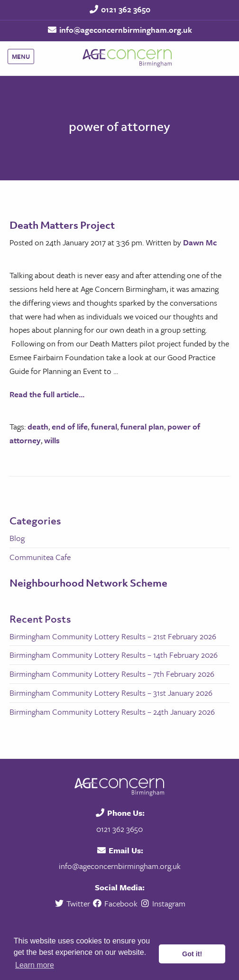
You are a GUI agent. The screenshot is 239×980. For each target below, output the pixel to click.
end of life (70, 426)
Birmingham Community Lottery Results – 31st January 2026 (111, 693)
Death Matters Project (62, 225)
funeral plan (142, 426)
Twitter (73, 903)
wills (52, 440)
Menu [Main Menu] (21, 56)
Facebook (115, 903)
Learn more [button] (35, 965)
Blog (17, 538)
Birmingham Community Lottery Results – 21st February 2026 (113, 636)
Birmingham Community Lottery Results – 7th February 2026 (112, 674)
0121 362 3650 (126, 9)
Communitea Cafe (40, 557)
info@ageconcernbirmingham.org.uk (126, 30)
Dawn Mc (200, 242)
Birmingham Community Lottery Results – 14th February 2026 (114, 655)
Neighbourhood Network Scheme (88, 583)
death (38, 426)
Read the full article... (47, 394)
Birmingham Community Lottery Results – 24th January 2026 (112, 712)
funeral (104, 426)
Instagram (162, 903)
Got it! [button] (192, 954)
